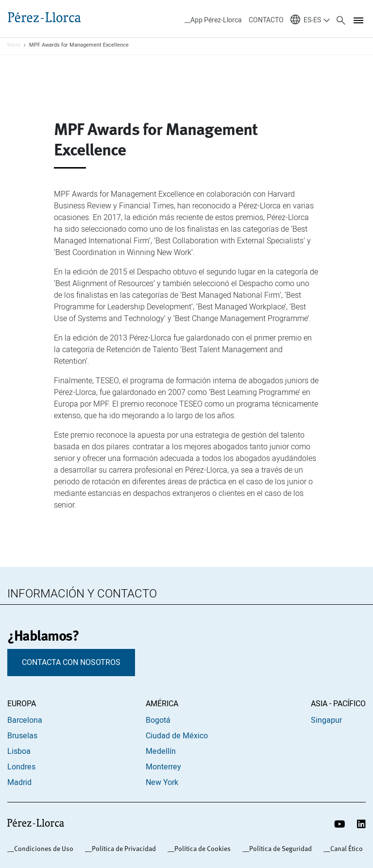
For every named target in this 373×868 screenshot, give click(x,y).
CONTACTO (266, 20)
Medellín (161, 751)
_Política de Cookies (201, 849)
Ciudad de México (177, 736)
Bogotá (158, 720)
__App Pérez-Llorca (213, 20)
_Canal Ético (345, 849)
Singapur (326, 720)
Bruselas (22, 736)
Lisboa (19, 751)
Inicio (14, 45)
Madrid (19, 783)
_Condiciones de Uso (42, 849)
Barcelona (25, 720)
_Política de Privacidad (122, 849)
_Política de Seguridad (279, 849)
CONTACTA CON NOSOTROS (71, 663)
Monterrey (163, 767)
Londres (21, 767)
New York (162, 783)
